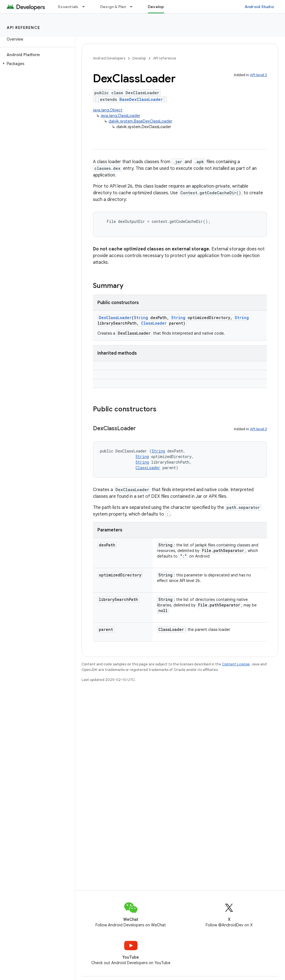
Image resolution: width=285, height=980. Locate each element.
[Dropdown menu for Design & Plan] (134, 7)
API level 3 (258, 75)
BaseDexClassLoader (141, 99)
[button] (36, 64)
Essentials (68, 7)
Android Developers (109, 58)
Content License (236, 664)
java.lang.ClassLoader (121, 116)
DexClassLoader (115, 318)
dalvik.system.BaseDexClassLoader (140, 121)
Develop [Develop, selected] (156, 7)
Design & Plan (113, 7)
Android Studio (259, 7)
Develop (139, 58)
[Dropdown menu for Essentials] (86, 7)
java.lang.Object (108, 110)
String (141, 318)
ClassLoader (154, 323)
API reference (24, 28)
